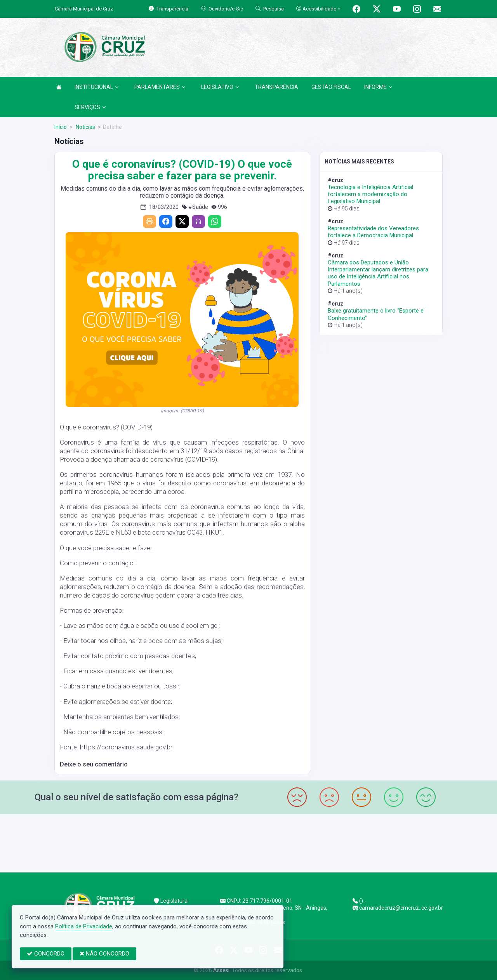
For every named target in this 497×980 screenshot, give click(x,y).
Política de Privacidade (84, 926)
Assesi (221, 970)
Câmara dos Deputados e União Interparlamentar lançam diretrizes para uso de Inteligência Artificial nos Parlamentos (378, 273)
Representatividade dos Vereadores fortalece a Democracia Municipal (373, 232)
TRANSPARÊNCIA (276, 87)
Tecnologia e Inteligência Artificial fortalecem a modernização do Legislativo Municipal (370, 194)
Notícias (85, 127)
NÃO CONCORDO (104, 954)
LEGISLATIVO (220, 87)
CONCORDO (46, 954)
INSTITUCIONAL (96, 87)
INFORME (378, 87)
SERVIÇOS (90, 107)
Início (61, 127)
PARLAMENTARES (160, 87)
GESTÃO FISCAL (331, 87)
